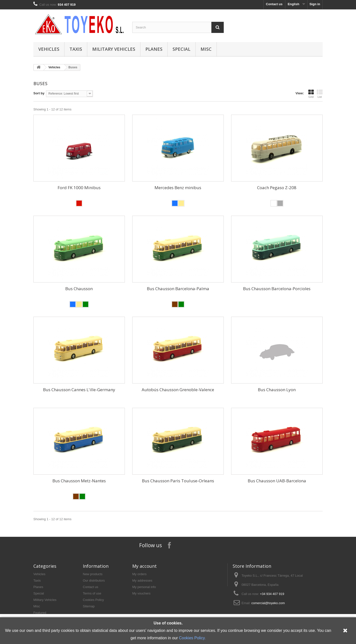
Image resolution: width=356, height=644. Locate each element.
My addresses (142, 580)
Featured (40, 613)
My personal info (144, 587)
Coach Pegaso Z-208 (277, 188)
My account (145, 566)
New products (93, 574)
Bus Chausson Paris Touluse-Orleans (178, 481)
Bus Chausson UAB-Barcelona (277, 481)
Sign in (315, 4)
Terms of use (92, 593)
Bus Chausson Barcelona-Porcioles (277, 289)
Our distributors (94, 580)
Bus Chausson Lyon (277, 390)
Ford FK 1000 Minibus (79, 188)
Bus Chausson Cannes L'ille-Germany (79, 390)
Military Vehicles (114, 49)
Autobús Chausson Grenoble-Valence (178, 390)
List (320, 94)
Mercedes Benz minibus (178, 188)
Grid (311, 94)
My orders (139, 574)
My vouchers (141, 593)
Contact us (274, 4)
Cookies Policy (93, 600)
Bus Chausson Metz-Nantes (79, 481)
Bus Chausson (79, 289)
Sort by (39, 93)
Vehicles (49, 49)
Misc (206, 49)
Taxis (76, 49)
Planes (154, 49)
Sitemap (89, 606)
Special (181, 49)
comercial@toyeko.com (268, 603)
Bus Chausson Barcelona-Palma (178, 289)
